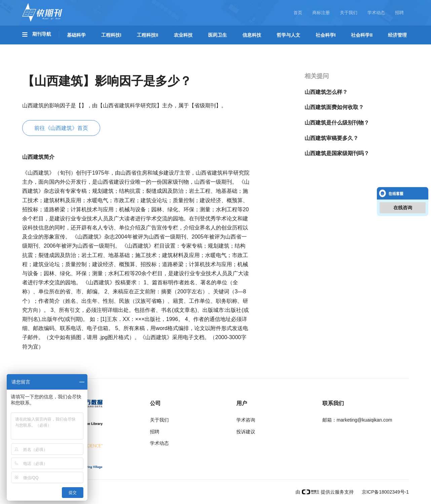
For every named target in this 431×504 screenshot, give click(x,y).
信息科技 (252, 35)
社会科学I (326, 35)
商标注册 (321, 13)
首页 (298, 13)
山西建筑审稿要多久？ (331, 138)
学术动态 (376, 13)
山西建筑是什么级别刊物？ (337, 123)
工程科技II (148, 35)
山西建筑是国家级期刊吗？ (337, 153)
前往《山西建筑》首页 (61, 128)
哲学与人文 (288, 35)
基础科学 (76, 35)
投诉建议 (246, 432)
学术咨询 (246, 420)
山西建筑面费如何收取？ (334, 107)
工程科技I (111, 35)
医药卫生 (218, 35)
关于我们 (349, 13)
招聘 (399, 13)
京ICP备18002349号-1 (385, 492)
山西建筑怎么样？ (326, 92)
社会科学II (362, 35)
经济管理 (397, 35)
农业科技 (183, 35)
